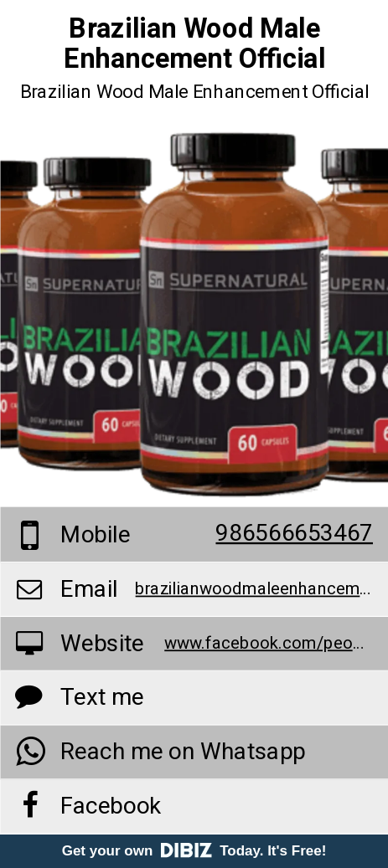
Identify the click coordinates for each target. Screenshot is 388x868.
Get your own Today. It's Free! (194, 851)
